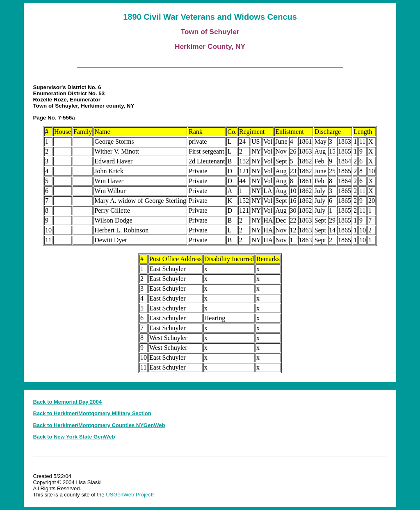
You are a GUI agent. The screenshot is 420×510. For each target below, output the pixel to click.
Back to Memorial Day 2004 (67, 402)
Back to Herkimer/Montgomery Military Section (92, 413)
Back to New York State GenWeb (74, 437)
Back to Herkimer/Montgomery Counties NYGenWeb (99, 425)
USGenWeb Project (129, 495)
